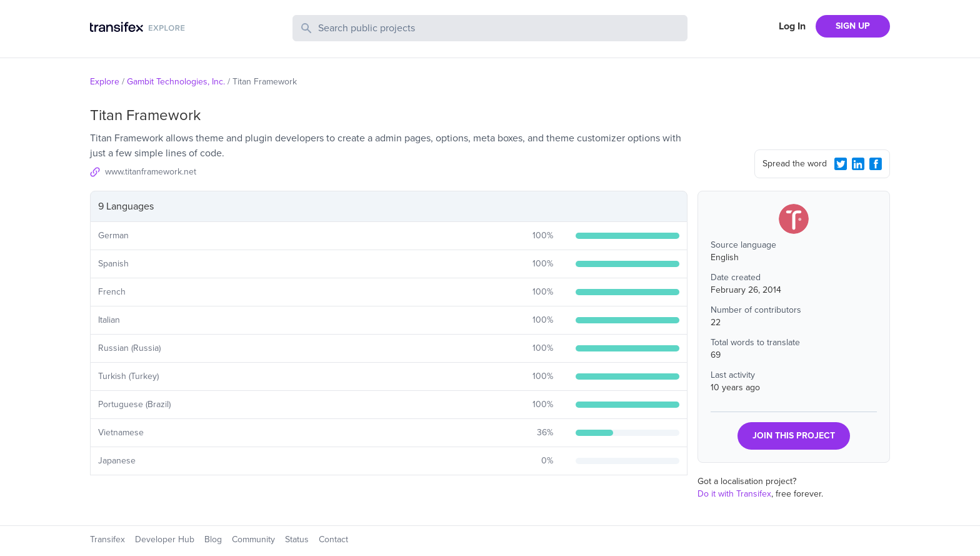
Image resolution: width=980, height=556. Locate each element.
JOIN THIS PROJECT (794, 436)
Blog (213, 539)
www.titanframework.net (151, 172)
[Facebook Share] (876, 164)
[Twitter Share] (841, 164)
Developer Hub (165, 539)
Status (297, 539)
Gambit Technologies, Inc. (176, 82)
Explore (105, 82)
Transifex (107, 539)
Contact (333, 539)
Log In (792, 26)
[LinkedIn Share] (858, 164)
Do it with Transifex (734, 494)
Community (253, 539)
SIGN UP (853, 26)
